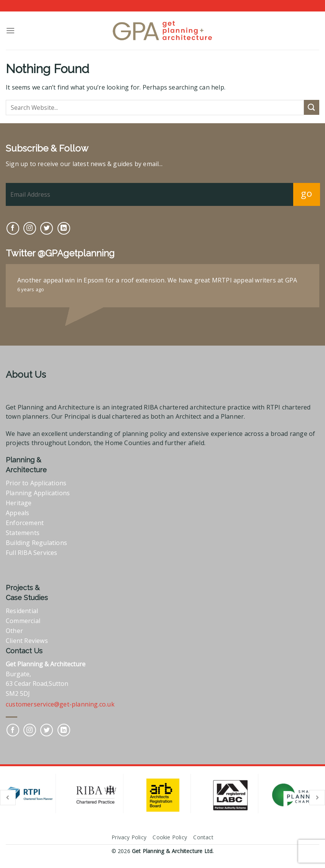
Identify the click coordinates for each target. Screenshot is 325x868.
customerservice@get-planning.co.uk (60, 704)
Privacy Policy (129, 837)
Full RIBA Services (32, 553)
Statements (23, 533)
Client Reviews (27, 641)
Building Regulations (36, 543)
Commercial (23, 621)
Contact (203, 837)
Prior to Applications (36, 483)
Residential (22, 611)
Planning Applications (38, 493)
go (306, 193)
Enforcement (25, 523)
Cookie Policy (170, 837)
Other (14, 631)
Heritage (19, 503)
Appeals (17, 513)
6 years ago (31, 289)
